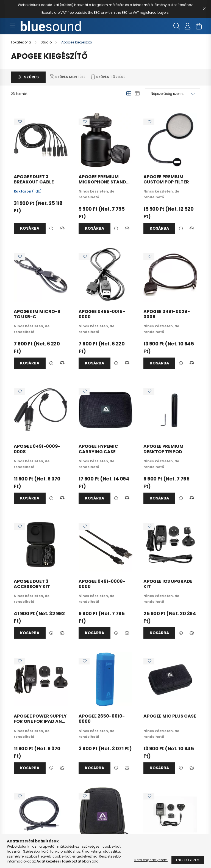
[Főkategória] (21, 42)
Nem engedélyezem (151, 860)
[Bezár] (204, 9)
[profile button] (188, 26)
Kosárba (30, 228)
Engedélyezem (188, 860)
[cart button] (199, 26)
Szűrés (31, 77)
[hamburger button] (12, 26)
